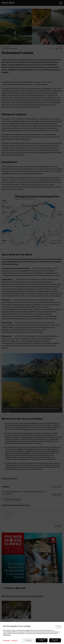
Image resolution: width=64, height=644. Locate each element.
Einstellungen (28, 640)
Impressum (14, 641)
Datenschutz (6, 641)
